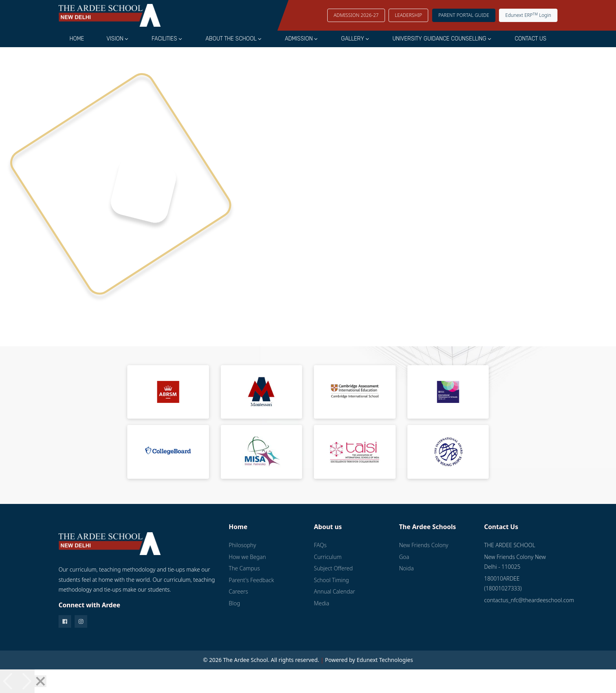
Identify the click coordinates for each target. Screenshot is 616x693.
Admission (299, 39)
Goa (404, 557)
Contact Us (531, 39)
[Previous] (9, 681)
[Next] (26, 681)
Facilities (164, 39)
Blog (234, 603)
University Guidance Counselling (439, 39)
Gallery (353, 39)
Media (322, 603)
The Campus (244, 568)
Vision (115, 39)
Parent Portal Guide (464, 15)
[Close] (40, 681)
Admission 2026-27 (356, 15)
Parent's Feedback (251, 580)
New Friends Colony (424, 545)
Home (77, 39)
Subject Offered (333, 568)
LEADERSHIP (409, 15)
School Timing (331, 580)
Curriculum (328, 557)
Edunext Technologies (385, 660)
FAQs (320, 545)
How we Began (247, 557)
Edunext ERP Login (528, 15)
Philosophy (242, 545)
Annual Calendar (335, 591)
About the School (231, 39)
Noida (407, 568)
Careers (238, 591)
